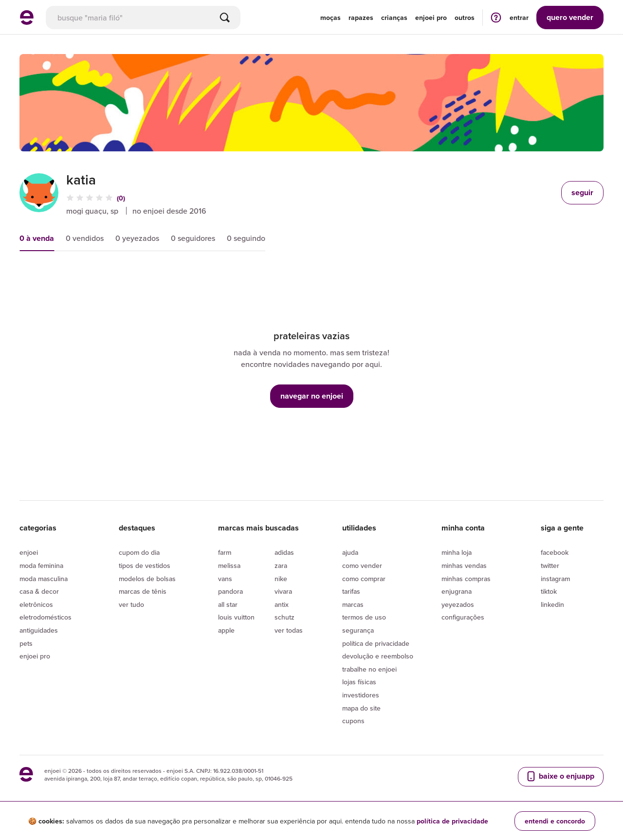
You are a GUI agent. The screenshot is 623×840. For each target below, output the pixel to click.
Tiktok (549, 591)
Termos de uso (364, 617)
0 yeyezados (137, 238)
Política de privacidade (376, 643)
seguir (582, 192)
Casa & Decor (39, 591)
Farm (225, 552)
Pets (26, 643)
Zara (281, 566)
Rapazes (361, 18)
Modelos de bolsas (147, 579)
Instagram (555, 579)
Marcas (353, 604)
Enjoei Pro (35, 656)
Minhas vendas (464, 566)
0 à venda (37, 238)
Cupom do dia (139, 552)
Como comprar (364, 579)
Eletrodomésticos (46, 617)
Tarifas (351, 591)
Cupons (353, 721)
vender (570, 17)
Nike (281, 579)
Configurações (463, 617)
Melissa (229, 566)
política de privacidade (452, 821)
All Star (228, 604)
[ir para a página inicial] (27, 22)
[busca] (143, 18)
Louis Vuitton (236, 617)
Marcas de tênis (143, 591)
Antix (282, 604)
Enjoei (29, 552)
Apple (226, 630)
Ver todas (289, 630)
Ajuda (350, 552)
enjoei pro (431, 18)
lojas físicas (359, 682)
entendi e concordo (555, 821)
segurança (358, 630)
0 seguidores (193, 238)
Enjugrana (457, 591)
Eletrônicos (36, 604)
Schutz (284, 617)
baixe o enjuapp (560, 776)
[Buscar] (225, 18)
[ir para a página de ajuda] (496, 17)
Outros (465, 18)
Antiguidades (39, 630)
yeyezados (458, 604)
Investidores (361, 695)
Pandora (230, 591)
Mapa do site (361, 708)
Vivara (283, 591)
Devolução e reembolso (378, 656)
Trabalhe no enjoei (369, 669)
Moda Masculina (44, 579)
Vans (225, 579)
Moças (330, 18)
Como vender (362, 566)
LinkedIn (552, 604)
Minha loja (457, 552)
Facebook (555, 552)
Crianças (394, 18)
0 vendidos (85, 238)
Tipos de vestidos (145, 566)
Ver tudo (131, 604)
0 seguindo (246, 238)
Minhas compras (466, 579)
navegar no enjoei (312, 396)
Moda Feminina (41, 566)
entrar (519, 18)
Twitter (550, 566)
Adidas (284, 552)
